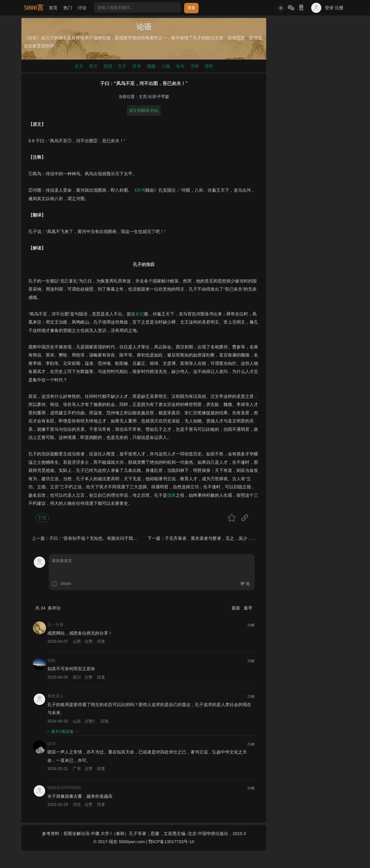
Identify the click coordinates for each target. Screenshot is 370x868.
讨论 (82, 8)
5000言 (34, 8)
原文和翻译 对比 (144, 110)
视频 (151, 66)
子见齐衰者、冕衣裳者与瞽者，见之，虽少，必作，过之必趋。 (225, 538)
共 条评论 (48, 608)
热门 (68, 8)
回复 (101, 641)
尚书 (141, 190)
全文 (79, 66)
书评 (195, 66)
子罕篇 (163, 97)
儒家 (171, 495)
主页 (143, 97)
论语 (152, 97)
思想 (108, 66)
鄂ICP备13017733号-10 (171, 842)
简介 (93, 66)
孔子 (122, 66)
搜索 (191, 8)
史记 (140, 314)
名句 (180, 66)
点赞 (88, 641)
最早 (248, 608)
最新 (236, 608)
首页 (53, 8)
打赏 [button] (42, 518)
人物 (166, 66)
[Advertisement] (309, 105)
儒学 (209, 66)
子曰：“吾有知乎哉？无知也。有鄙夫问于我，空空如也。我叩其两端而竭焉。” (124, 538)
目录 (137, 66)
